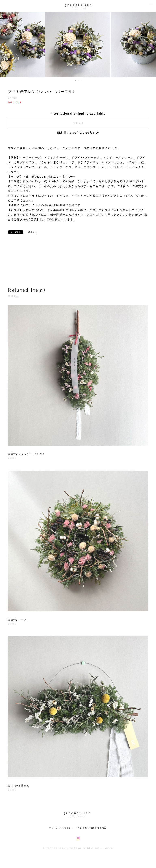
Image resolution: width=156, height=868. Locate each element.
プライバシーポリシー (61, 828)
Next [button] (150, 45)
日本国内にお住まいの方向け (78, 133)
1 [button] (76, 81)
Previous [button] (6, 45)
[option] (78, 45)
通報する (33, 232)
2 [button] (78, 81)
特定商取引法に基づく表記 (92, 828)
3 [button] (81, 81)
